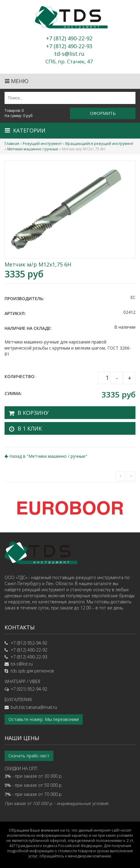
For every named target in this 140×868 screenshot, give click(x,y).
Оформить (103, 113)
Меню (17, 81)
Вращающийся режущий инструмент (99, 144)
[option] (70, 508)
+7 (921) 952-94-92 (29, 689)
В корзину (33, 413)
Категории (25, 130)
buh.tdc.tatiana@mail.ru (34, 707)
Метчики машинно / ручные (33, 149)
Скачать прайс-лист (29, 756)
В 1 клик (30, 428)
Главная (12, 144)
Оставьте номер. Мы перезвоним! (44, 719)
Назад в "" (46, 456)
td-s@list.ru (22, 664)
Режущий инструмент (42, 144)
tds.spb (18, 671)
